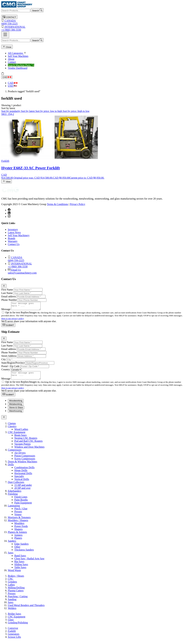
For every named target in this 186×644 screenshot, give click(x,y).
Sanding (12, 602)
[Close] (4, 286)
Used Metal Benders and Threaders (26, 608)
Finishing (13, 497)
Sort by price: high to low (76, 111)
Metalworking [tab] (16, 407)
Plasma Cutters (16, 593)
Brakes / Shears (16, 579)
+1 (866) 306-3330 (93, 28)
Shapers (19, 532)
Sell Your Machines (18, 56)
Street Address (9, 357)
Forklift (12, 634)
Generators (14, 637)
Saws (11, 556)
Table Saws (20, 570)
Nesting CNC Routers (26, 441)
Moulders (19, 526)
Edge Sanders (22, 547)
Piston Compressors (25, 459)
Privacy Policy (78, 204)
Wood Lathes (21, 432)
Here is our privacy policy (13, 320)
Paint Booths (21, 503)
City (4, 361)
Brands (11, 238)
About (11, 59)
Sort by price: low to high (49, 111)
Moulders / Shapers (18, 523)
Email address (9, 296)
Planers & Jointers (17, 535)
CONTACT (9, 17)
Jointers (18, 538)
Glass (11, 623)
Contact (12, 62)
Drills (11, 467)
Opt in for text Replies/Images (21, 314)
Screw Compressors (25, 462)
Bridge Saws (14, 617)
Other (17, 550)
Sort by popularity (11, 111)
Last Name (7, 293)
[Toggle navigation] (5, 35)
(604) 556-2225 (93, 22)
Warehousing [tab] (15, 414)
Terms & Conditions (57, 204)
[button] (8, 108)
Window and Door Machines (29, 450)
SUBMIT (8, 326)
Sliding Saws (21, 567)
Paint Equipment (23, 506)
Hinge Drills (21, 473)
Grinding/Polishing (18, 625)
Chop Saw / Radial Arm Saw (29, 561)
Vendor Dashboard (18, 68)
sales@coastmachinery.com (96, 271)
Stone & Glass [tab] (16, 410)
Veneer (18, 517)
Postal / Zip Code (10, 368)
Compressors (15, 453)
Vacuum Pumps (22, 447)
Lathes (11, 588)
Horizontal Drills (23, 476)
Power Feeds (21, 529)
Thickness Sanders (24, 553)
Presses (18, 514)
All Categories (17, 53)
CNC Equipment (17, 435)
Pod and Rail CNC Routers (28, 444)
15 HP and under (23, 488)
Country (6, 371)
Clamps (12, 426)
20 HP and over (22, 491)
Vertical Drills (22, 482)
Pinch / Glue (21, 511)
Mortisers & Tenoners (19, 520)
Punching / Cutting (18, 599)
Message (6, 311)
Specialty (19, 479)
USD (12, 86)
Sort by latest (28, 111)
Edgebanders (15, 494)
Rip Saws (19, 564)
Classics (12, 429)
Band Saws (20, 559)
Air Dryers (20, 456)
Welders (12, 611)
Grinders (12, 585)
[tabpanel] (93, 500)
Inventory (13, 229)
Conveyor (13, 631)
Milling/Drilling (16, 591)
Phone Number (9, 300)
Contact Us (14, 244)
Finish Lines (21, 500)
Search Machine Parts (21, 65)
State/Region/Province (13, 364)
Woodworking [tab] (16, 404)
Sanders (12, 544)
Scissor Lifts (14, 640)
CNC (11, 582)
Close (7, 47)
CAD (7, 77)
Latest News (14, 232)
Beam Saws (20, 438)
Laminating (14, 509)
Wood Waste (14, 573)
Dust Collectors (16, 485)
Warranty (13, 241)
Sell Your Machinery (19, 235)
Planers (18, 541)
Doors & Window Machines (22, 464)
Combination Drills (24, 470)
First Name (7, 290)
